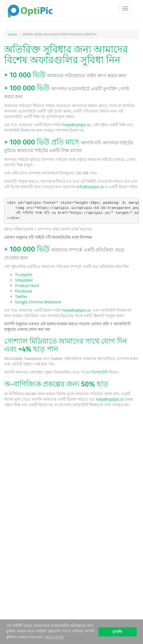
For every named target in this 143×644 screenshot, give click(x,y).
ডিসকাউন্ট (100, 372)
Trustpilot (24, 275)
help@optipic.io (77, 125)
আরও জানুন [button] (54, 637)
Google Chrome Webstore (38, 302)
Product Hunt (27, 286)
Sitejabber (24, 280)
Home (12, 34)
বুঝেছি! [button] (117, 632)
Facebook (24, 291)
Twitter (21, 296)
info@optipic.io (90, 187)
